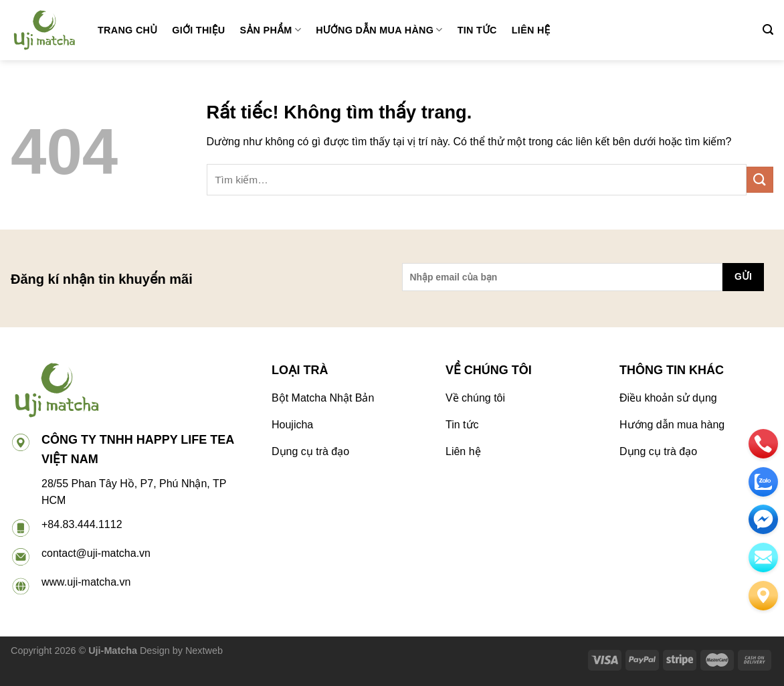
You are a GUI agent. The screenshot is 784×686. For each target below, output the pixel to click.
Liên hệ (531, 30)
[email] (763, 519)
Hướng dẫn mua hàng (379, 30)
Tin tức (477, 30)
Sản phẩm (271, 30)
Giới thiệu (198, 30)
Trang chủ (127, 30)
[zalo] (763, 482)
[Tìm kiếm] (768, 30)
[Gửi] (760, 180)
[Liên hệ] (763, 596)
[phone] (763, 444)
